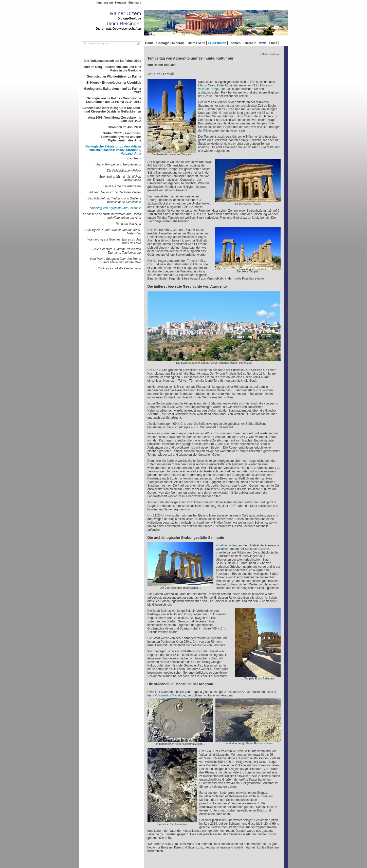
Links (273, 43)
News (262, 43)
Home (149, 43)
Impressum (105, 3)
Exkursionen (217, 43)
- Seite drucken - (270, 54)
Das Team (134, 158)
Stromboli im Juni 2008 (124, 127)
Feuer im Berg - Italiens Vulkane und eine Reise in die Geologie (111, 69)
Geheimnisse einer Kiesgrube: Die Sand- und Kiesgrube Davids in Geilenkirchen (112, 110)
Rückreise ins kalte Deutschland (120, 268)
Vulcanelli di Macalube (170, 695)
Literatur (250, 43)
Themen (235, 43)
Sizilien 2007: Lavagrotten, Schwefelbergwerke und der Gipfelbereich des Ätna (121, 137)
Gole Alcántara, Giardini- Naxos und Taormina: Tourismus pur (117, 251)
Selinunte (225, 545)
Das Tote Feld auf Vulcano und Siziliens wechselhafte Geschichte (114, 200)
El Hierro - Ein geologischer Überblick (114, 83)
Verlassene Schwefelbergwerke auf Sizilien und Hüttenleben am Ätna (112, 216)
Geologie (163, 43)
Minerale (178, 43)
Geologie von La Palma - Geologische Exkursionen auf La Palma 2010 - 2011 (114, 100)
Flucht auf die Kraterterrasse (122, 186)
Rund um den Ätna (128, 224)
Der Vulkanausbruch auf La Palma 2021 (113, 61)
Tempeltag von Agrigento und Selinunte (114, 208)
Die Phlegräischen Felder (124, 171)
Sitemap (134, 3)
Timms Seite (196, 43)
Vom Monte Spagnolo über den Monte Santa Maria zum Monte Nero (115, 261)
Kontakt (120, 3)
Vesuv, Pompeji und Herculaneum (118, 164)
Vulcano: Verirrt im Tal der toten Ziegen (115, 192)
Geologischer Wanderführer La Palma (114, 77)
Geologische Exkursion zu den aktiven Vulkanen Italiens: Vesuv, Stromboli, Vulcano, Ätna (113, 150)
